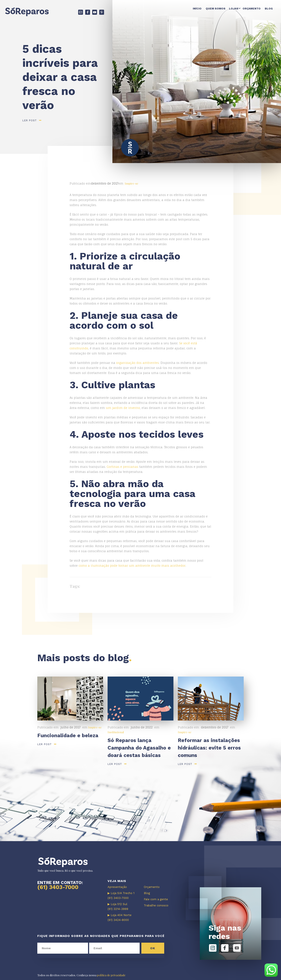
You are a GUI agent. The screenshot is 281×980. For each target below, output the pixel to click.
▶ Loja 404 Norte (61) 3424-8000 (120, 917)
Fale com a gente (156, 899)
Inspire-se (131, 183)
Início (197, 9)
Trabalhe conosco (156, 905)
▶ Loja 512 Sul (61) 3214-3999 (118, 906)
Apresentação (117, 887)
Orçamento (252, 9)
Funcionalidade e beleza (68, 736)
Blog (269, 9)
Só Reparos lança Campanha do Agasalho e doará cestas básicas (139, 748)
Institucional (116, 732)
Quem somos (216, 9)
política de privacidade (111, 975)
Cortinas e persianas (122, 467)
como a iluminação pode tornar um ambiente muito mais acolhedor (132, 566)
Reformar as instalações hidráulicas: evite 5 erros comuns (209, 748)
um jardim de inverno (123, 408)
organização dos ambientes (138, 363)
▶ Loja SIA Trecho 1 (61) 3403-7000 (121, 896)
